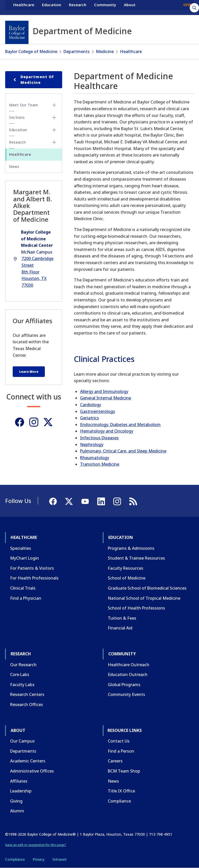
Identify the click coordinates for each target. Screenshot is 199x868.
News (14, 166)
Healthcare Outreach (129, 665)
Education (52, 7)
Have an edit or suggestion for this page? (36, 845)
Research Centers (27, 694)
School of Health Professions (136, 608)
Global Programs (124, 685)
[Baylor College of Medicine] (17, 32)
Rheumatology (95, 458)
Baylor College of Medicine (31, 51)
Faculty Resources (126, 568)
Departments (77, 51)
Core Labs (20, 674)
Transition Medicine (100, 464)
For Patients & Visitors (32, 568)
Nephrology (92, 444)
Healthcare (24, 7)
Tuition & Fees (122, 618)
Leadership (21, 791)
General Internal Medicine (106, 398)
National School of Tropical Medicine (144, 598)
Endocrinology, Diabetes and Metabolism (120, 425)
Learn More (29, 372)
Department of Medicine (33, 80)
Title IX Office (121, 791)
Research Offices (27, 704)
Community (105, 7)
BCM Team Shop (124, 771)
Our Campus (22, 741)
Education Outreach (128, 674)
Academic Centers (28, 761)
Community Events (126, 694)
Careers (115, 761)
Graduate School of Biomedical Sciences (147, 588)
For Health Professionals (34, 578)
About (130, 7)
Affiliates (19, 781)
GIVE (187, 7)
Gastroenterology (98, 411)
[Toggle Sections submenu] (54, 117)
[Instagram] (34, 422)
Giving (16, 801)
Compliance (119, 801)
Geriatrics (90, 418)
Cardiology (91, 405)
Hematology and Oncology (107, 431)
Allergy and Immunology (104, 391)
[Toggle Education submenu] (54, 130)
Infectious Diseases (99, 438)
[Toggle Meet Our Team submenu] (54, 105)
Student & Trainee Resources (136, 558)
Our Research (23, 665)
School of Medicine (127, 578)
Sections (17, 117)
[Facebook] (20, 422)
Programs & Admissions (131, 548)
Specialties (21, 548)
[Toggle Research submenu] (54, 142)
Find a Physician (26, 598)
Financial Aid (120, 628)
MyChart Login (24, 558)
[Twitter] (48, 422)
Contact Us (119, 741)
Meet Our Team (24, 105)
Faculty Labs (22, 685)
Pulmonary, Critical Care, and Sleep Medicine (123, 451)
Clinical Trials (23, 588)
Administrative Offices (32, 771)
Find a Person (121, 751)
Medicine (105, 51)
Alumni (17, 811)
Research (78, 7)
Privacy (39, 859)
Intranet (59, 859)
